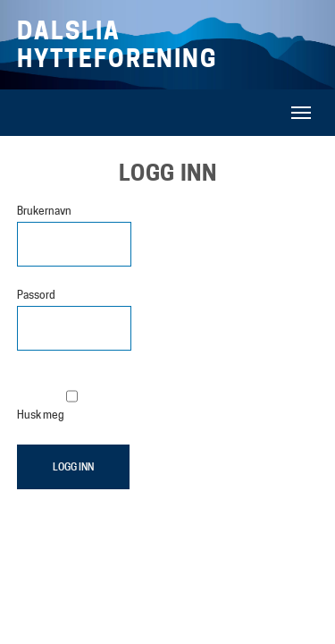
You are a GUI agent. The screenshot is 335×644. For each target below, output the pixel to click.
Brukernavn (44, 211)
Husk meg (47, 398)
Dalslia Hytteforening (118, 45)
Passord (36, 295)
